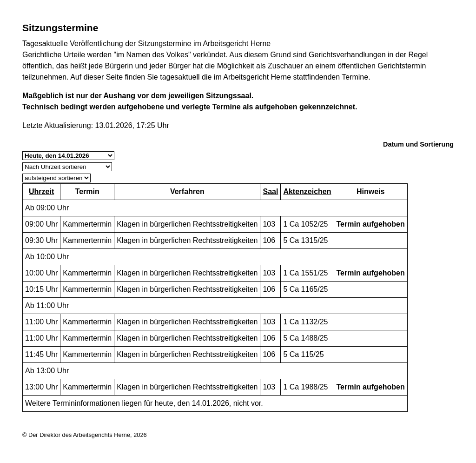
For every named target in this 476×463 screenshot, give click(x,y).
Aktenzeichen (307, 191)
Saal (270, 191)
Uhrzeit (41, 191)
